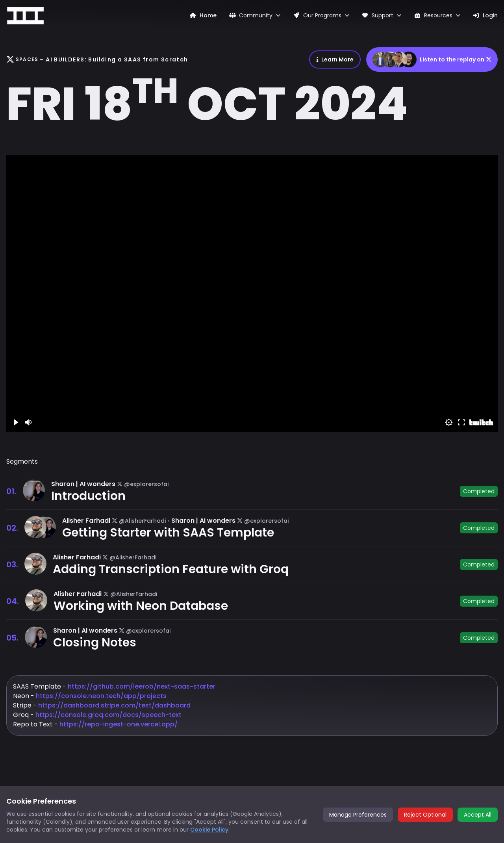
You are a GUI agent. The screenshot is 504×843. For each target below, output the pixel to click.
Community (255, 15)
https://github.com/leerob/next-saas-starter (142, 686)
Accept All (478, 815)
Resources (437, 15)
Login (485, 15)
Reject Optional (425, 815)
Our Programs (321, 15)
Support (382, 15)
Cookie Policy (209, 830)
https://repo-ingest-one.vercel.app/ (118, 724)
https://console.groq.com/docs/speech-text (108, 715)
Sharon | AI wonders (83, 484)
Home (203, 15)
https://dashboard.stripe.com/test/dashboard (114, 705)
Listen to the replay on (432, 59)
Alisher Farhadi (86, 521)
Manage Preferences (358, 815)
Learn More (335, 59)
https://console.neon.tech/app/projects (101, 696)
